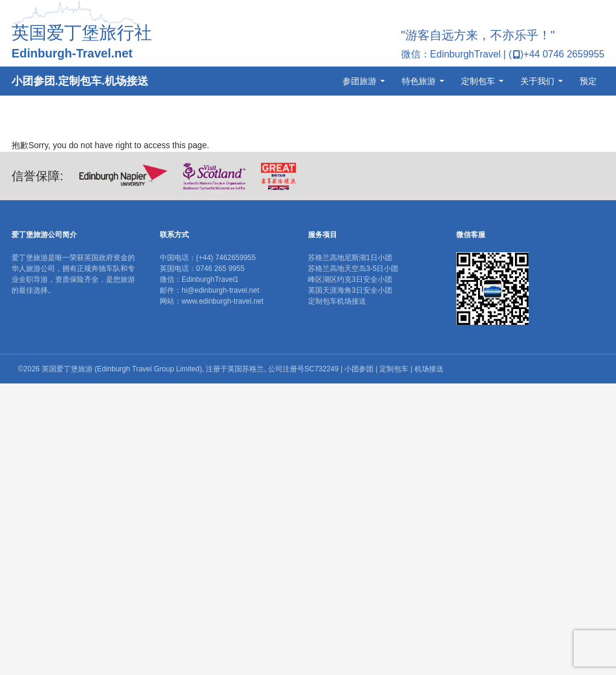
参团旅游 (359, 81)
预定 (588, 81)
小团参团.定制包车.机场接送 (80, 81)
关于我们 (537, 81)
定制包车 (478, 81)
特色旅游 (419, 81)
